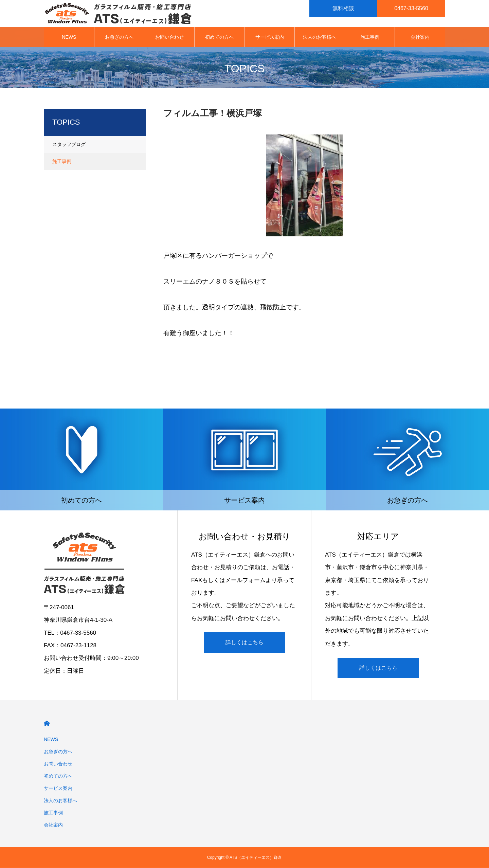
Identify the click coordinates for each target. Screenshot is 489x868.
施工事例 (370, 37)
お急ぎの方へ (119, 37)
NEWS (69, 37)
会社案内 (420, 37)
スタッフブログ (69, 145)
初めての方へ (219, 37)
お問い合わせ (169, 37)
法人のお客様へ (320, 37)
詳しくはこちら (244, 643)
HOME (47, 724)
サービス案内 (270, 37)
